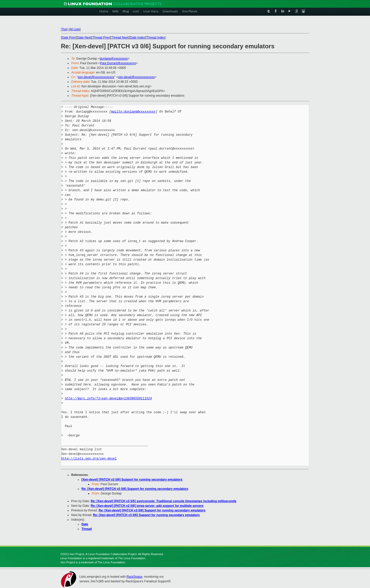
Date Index (137, 38)
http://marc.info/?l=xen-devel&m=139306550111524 (108, 398)
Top (64, 29)
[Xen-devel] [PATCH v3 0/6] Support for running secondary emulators (132, 480)
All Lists (75, 29)
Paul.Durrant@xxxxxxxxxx (118, 63)
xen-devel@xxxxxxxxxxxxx (96, 77)
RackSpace (134, 577)
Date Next (84, 38)
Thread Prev (101, 38)
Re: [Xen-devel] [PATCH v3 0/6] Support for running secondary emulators (135, 489)
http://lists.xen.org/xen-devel (89, 459)
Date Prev (68, 38)
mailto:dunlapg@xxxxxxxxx (133, 112)
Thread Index (156, 38)
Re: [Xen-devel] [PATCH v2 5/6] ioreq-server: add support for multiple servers (147, 506)
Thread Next (120, 38)
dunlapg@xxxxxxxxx (114, 59)
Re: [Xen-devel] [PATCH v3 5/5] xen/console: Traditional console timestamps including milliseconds (164, 501)
